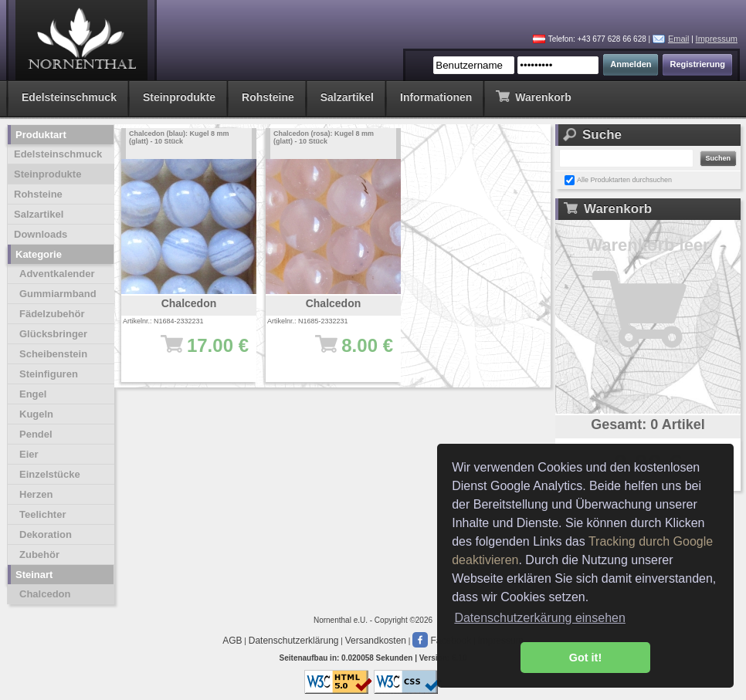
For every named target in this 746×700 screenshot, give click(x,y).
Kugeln (36, 414)
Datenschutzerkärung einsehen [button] (539, 618)
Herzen (36, 494)
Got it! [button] (585, 658)
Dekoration (46, 534)
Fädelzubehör (52, 314)
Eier (29, 454)
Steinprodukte (179, 97)
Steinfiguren (49, 374)
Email (679, 39)
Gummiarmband (58, 294)
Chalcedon (45, 594)
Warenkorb (533, 96)
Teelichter (42, 514)
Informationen (436, 97)
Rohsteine (268, 97)
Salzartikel (347, 97)
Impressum (717, 39)
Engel (33, 394)
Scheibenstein (53, 354)
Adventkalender (57, 274)
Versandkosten (376, 641)
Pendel (36, 434)
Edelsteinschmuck (69, 97)
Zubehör (39, 555)
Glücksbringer (53, 334)
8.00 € (341, 353)
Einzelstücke (50, 474)
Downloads (41, 234)
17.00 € (197, 353)
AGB (232, 641)
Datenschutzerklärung (294, 641)
